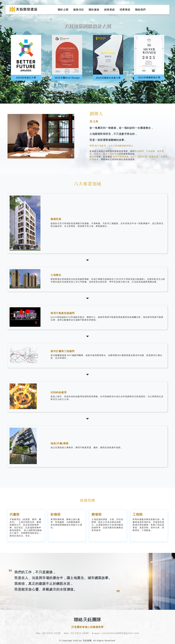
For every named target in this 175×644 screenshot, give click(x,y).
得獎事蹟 (125, 10)
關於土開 (63, 10)
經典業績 (110, 10)
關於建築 (94, 10)
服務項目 (79, 10)
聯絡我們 (140, 10)
